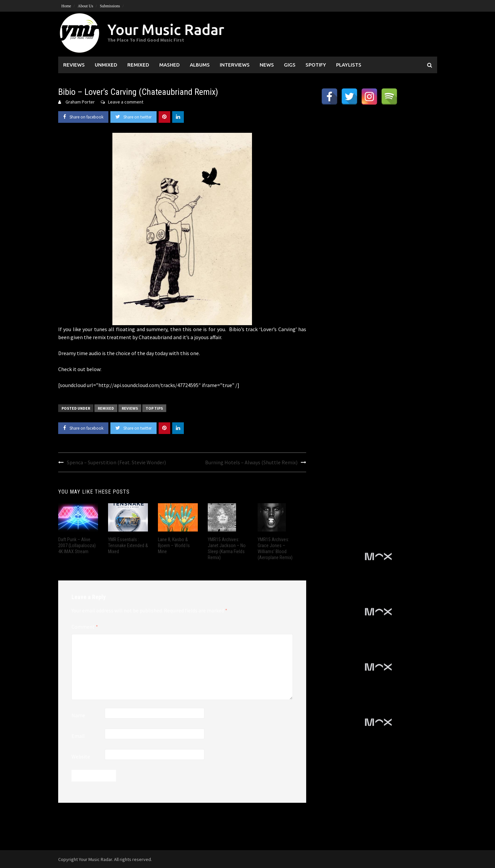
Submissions (110, 6)
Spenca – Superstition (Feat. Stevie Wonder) (116, 462)
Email (78, 736)
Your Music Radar (166, 29)
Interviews (235, 65)
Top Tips (154, 408)
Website (81, 757)
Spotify (316, 65)
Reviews (74, 65)
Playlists (349, 65)
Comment (85, 627)
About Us (85, 6)
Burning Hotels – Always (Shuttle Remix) (251, 462)
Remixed (138, 65)
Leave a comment (126, 102)
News (267, 65)
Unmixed (106, 65)
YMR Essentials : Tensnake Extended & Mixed (128, 545)
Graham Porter (80, 102)
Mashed (170, 65)
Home (66, 6)
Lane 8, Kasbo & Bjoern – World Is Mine (174, 545)
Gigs (290, 65)
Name (78, 715)
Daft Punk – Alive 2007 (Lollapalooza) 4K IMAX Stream (77, 545)
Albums (200, 65)
